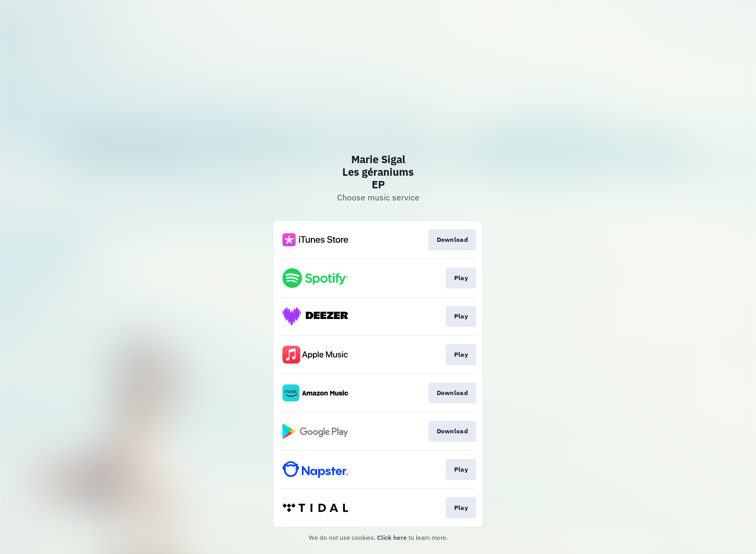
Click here (392, 537)
